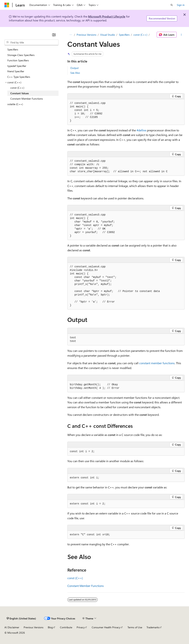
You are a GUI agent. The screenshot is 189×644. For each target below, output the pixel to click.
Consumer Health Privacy (106, 627)
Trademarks (153, 627)
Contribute (66, 627)
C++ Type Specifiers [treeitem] (19, 77)
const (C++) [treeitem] (17, 88)
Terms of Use (135, 627)
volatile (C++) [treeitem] (15, 104)
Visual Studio (108, 35)
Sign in (181, 5)
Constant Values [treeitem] (20, 93)
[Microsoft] (7, 5)
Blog (50, 627)
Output (74, 68)
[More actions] (181, 35)
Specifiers (124, 35)
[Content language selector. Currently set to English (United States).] (21, 618)
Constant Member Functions (86, 586)
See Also (75, 73)
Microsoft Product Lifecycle (107, 16)
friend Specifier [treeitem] (16, 71)
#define (141, 130)
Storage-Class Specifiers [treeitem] (21, 55)
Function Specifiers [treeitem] (18, 60)
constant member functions (157, 363)
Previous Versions (86, 35)
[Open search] (172, 5)
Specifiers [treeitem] (13, 49)
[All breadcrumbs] (71, 35)
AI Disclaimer (12, 627)
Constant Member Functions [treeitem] (27, 99)
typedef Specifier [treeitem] (17, 66)
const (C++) (140, 35)
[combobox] (31, 43)
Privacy (81, 627)
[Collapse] (54, 35)
